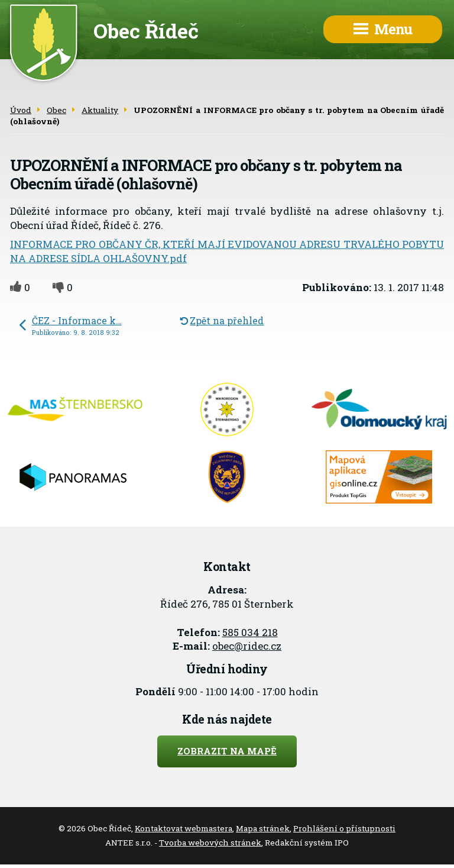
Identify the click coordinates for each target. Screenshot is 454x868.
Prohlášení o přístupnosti (344, 828)
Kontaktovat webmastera (184, 828)
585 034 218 (250, 632)
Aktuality (100, 110)
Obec (56, 110)
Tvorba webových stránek (210, 843)
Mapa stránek (263, 828)
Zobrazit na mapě (227, 751)
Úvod (21, 110)
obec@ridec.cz (247, 646)
